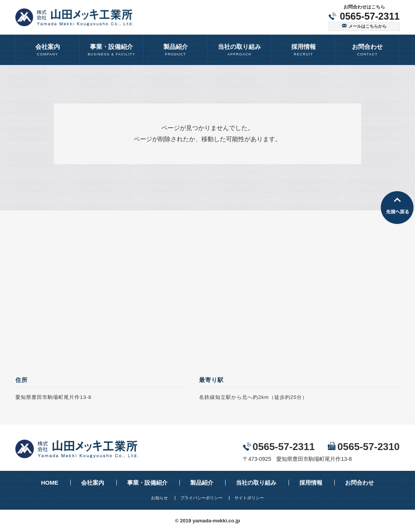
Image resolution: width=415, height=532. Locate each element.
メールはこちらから (368, 26)
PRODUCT (176, 49)
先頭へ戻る (397, 208)
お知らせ (159, 498)
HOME (50, 483)
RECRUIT (304, 49)
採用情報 (311, 483)
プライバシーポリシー (201, 498)
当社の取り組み (256, 483)
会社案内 (93, 483)
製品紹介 (202, 483)
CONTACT (368, 49)
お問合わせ (359, 483)
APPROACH (240, 49)
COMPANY (48, 49)
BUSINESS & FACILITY (112, 49)
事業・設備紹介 (147, 483)
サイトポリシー (249, 498)
